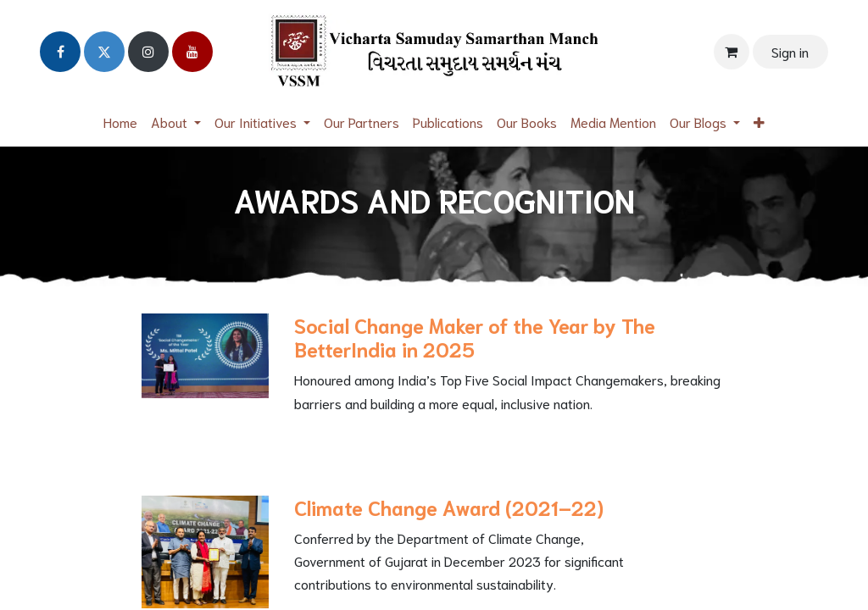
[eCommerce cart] (732, 52)
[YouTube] (192, 52)
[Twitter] (104, 52)
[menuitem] (120, 122)
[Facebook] (60, 52)
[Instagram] (148, 52)
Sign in (790, 51)
